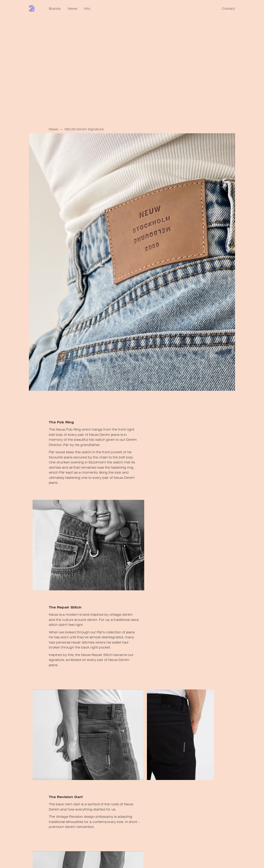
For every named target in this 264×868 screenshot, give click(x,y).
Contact (229, 8)
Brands (55, 8)
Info (87, 8)
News (72, 8)
